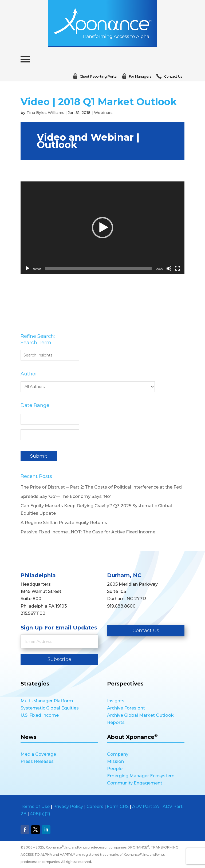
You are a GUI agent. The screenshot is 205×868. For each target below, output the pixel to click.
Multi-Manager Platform (47, 701)
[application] (102, 228)
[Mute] (169, 268)
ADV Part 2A (146, 806)
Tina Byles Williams (45, 113)
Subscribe (59, 659)
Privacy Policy (68, 806)
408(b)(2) (40, 814)
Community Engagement (135, 783)
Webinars (103, 113)
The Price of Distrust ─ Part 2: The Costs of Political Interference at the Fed (101, 487)
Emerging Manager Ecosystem (141, 776)
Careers (95, 806)
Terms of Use (35, 806)
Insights (116, 701)
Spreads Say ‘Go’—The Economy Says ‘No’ (66, 496)
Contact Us (146, 631)
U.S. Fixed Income (40, 715)
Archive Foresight (126, 708)
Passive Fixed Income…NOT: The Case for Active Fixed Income (88, 532)
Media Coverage (38, 754)
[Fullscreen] (178, 268)
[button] (102, 228)
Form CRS (118, 806)
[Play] (27, 268)
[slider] (98, 268)
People (115, 769)
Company (118, 754)
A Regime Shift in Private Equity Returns (64, 523)
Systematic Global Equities (50, 708)
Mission (115, 761)
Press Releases (37, 761)
